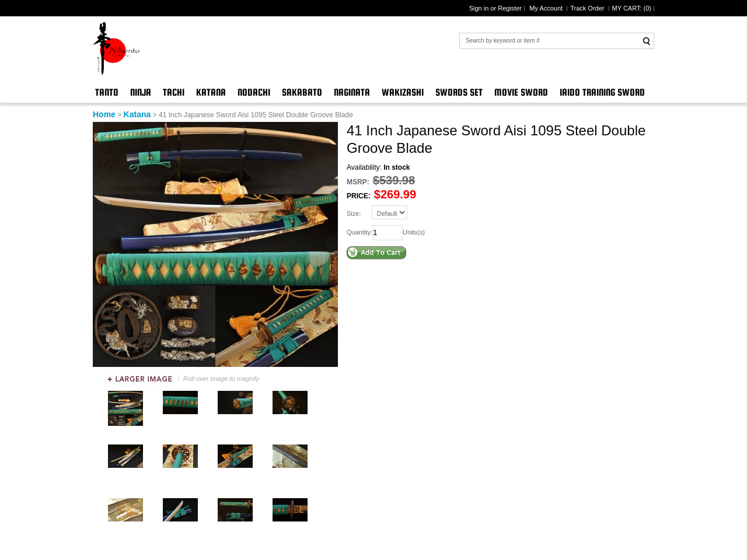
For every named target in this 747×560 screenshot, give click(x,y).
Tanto (107, 92)
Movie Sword (521, 92)
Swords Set (459, 92)
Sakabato (302, 92)
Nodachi (254, 92)
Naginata (352, 92)
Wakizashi (403, 92)
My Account (547, 8)
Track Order (588, 8)
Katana (211, 92)
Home (104, 114)
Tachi (174, 92)
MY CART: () (632, 8)
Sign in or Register (496, 8)
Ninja (141, 92)
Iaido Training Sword (602, 92)
